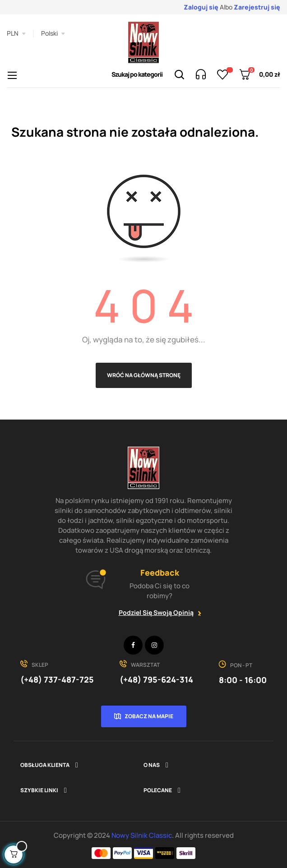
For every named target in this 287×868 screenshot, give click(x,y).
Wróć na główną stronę (144, 375)
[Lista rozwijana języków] (53, 33)
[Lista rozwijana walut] (16, 33)
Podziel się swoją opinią (156, 612)
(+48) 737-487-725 (57, 679)
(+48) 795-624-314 (156, 679)
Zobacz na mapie (149, 716)
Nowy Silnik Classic (142, 835)
